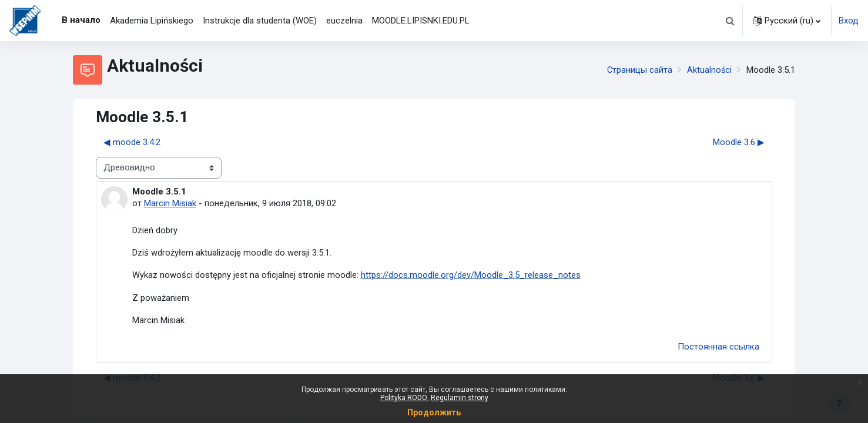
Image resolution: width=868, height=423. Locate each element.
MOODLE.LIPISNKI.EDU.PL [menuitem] (421, 21)
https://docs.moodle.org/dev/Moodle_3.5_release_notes (471, 276)
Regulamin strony (460, 398)
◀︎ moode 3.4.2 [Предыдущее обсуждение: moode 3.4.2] (132, 142)
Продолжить (434, 412)
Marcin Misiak (170, 203)
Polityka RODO (404, 398)
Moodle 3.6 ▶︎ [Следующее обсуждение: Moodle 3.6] (739, 142)
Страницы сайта (639, 70)
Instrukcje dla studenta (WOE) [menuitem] (260, 21)
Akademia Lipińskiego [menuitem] (152, 21)
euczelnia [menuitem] (344, 21)
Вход (849, 21)
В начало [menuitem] (81, 20)
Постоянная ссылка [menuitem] (718, 348)
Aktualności (709, 70)
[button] (730, 21)
